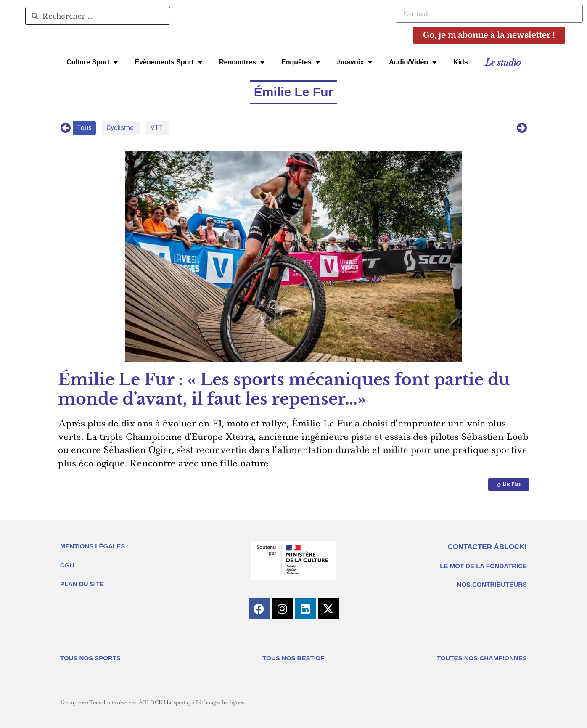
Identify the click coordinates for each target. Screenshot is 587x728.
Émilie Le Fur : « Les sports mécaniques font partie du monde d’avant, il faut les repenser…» (284, 389)
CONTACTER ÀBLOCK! (487, 547)
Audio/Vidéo (413, 62)
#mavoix (354, 62)
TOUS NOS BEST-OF (293, 658)
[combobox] (98, 16)
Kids (461, 62)
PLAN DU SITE (82, 584)
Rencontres (242, 62)
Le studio (503, 62)
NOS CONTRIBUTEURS (492, 584)
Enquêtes (301, 62)
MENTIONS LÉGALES (93, 546)
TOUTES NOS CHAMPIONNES (482, 658)
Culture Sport (92, 62)
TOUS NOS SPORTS (90, 658)
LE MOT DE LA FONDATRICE (483, 566)
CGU (67, 565)
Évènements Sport (168, 62)
